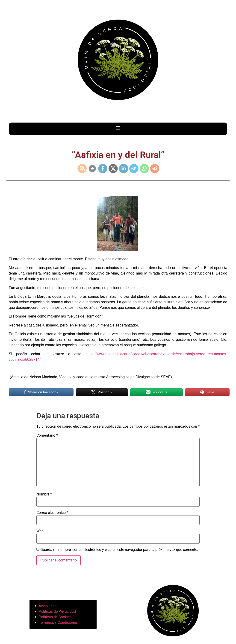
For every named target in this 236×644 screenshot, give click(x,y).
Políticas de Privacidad (57, 611)
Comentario (47, 435)
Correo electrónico (52, 513)
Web (40, 531)
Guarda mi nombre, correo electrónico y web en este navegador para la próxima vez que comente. (119, 550)
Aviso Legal (48, 606)
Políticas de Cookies (55, 617)
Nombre (44, 494)
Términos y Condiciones (58, 623)
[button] (118, 128)
